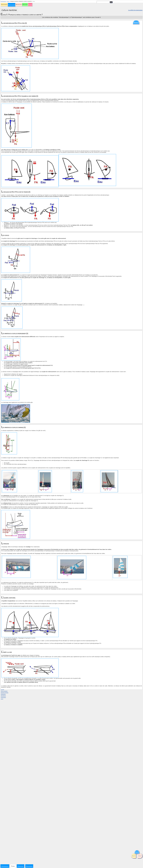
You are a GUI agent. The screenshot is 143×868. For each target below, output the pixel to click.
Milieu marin (25, 4)
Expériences (5, 866)
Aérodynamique (4, 4)
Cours (13, 866)
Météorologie (19, 4)
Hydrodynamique (12, 5)
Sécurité (30, 4)
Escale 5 (8, 1)
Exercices (21, 866)
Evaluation (29, 866)
